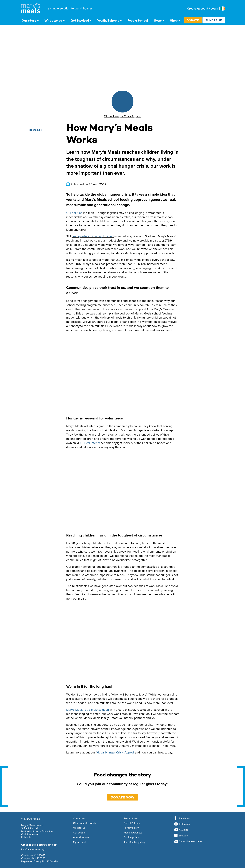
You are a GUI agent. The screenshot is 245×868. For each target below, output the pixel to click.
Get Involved (80, 20)
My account (79, 842)
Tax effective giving (134, 842)
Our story (29, 20)
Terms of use (131, 818)
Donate (193, 20)
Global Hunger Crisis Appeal (115, 752)
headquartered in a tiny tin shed (93, 236)
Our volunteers (90, 443)
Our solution (74, 213)
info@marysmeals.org (33, 849)
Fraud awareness (133, 833)
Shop (174, 20)
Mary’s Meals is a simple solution (88, 710)
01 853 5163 (28, 840)
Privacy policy (131, 828)
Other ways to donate (85, 823)
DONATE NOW (123, 797)
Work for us (79, 828)
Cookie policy (131, 837)
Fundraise (214, 20)
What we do (53, 20)
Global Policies (132, 823)
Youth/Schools (108, 20)
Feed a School (138, 20)
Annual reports (81, 837)
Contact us (79, 818)
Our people (79, 833)
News (158, 20)
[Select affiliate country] (223, 9)
